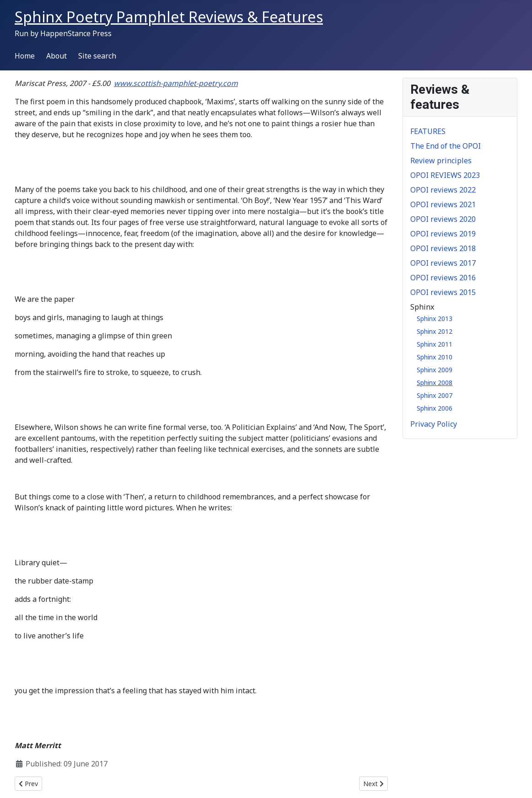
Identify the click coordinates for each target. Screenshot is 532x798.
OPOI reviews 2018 (443, 248)
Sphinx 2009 (435, 370)
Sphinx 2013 (435, 319)
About (56, 56)
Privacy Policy (434, 424)
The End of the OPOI (446, 146)
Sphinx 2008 (435, 383)
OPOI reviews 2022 (443, 190)
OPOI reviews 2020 (443, 219)
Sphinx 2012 (435, 331)
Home (25, 56)
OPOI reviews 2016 (443, 278)
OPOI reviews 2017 (443, 263)
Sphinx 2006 (435, 408)
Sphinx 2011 (435, 344)
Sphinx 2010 (435, 357)
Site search (97, 56)
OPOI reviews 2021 (443, 204)
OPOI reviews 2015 (443, 292)
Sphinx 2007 (435, 395)
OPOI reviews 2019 (443, 234)
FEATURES (428, 131)
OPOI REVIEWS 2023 (445, 175)
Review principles (441, 161)
